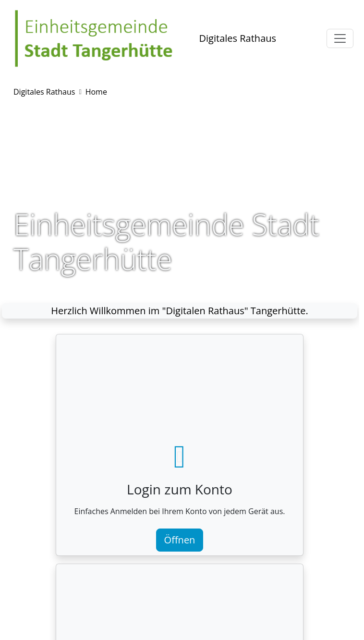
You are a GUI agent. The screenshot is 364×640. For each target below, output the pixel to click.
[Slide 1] (162, 286)
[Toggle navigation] (340, 38)
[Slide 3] (197, 286)
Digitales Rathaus (238, 38)
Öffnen (180, 540)
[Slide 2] (180, 286)
